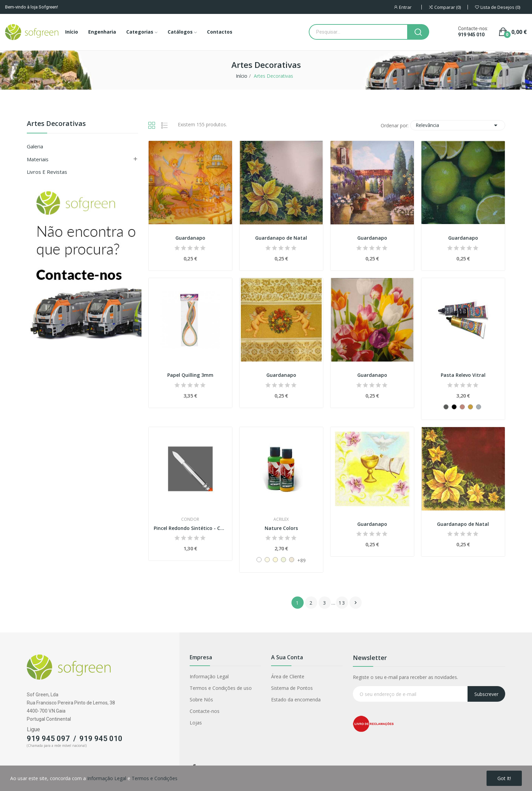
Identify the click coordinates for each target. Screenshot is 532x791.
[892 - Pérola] (275, 560)
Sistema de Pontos (292, 688)
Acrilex (281, 519)
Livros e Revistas (47, 172)
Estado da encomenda (296, 700)
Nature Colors (281, 528)
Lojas (196, 723)
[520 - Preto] (454, 407)
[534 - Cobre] (462, 407)
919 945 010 (471, 35)
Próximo (356, 603)
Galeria (35, 146)
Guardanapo (190, 238)
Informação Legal (209, 676)
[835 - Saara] (292, 560)
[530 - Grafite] (446, 407)
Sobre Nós (201, 700)
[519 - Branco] (259, 560)
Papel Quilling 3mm (190, 375)
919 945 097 (48, 739)
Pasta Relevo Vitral (463, 375)
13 (342, 603)
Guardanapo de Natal (281, 238)
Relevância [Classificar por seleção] (458, 125)
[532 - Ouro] (470, 407)
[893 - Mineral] (283, 560)
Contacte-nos (205, 711)
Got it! (504, 778)
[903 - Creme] (267, 560)
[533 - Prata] (479, 407)
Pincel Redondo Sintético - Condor (190, 528)
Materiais (38, 159)
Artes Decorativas (56, 124)
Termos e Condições (155, 778)
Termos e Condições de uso (221, 688)
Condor (190, 519)
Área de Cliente (288, 676)
